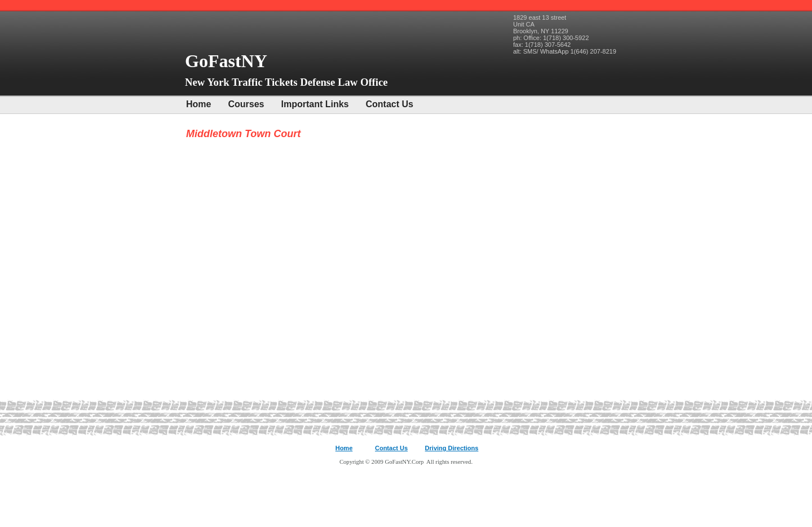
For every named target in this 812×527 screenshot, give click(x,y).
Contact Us (390, 104)
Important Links (315, 104)
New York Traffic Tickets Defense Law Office (286, 82)
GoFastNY (228, 61)
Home (198, 104)
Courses (246, 104)
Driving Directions (452, 448)
